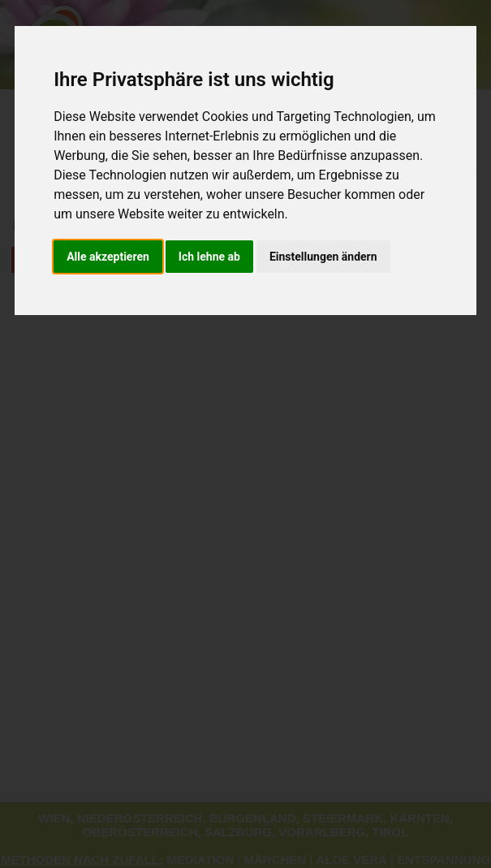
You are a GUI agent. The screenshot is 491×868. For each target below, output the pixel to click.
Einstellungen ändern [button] (323, 257)
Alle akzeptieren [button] (108, 257)
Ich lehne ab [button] (209, 257)
